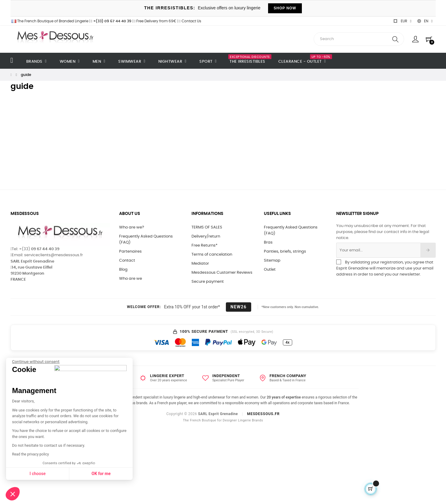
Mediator (200, 264)
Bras (268, 243)
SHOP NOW (285, 8)
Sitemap (272, 261)
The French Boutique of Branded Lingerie (49, 21)
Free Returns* (204, 246)
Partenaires (130, 252)
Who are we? (132, 227)
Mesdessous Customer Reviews (222, 273)
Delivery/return (206, 236)
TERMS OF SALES (207, 227)
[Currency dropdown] (402, 21)
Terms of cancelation (212, 255)
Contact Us (190, 21)
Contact (127, 261)
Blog (123, 270)
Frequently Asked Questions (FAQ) (146, 239)
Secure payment (208, 282)
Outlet (270, 270)
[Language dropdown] (425, 21)
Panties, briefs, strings (285, 252)
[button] (13, 494)
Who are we (131, 279)
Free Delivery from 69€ (155, 21)
